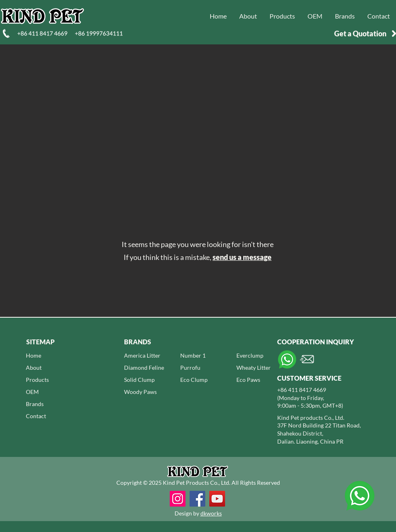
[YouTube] (217, 499)
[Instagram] (178, 499)
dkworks (211, 513)
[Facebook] (197, 499)
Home (34, 355)
